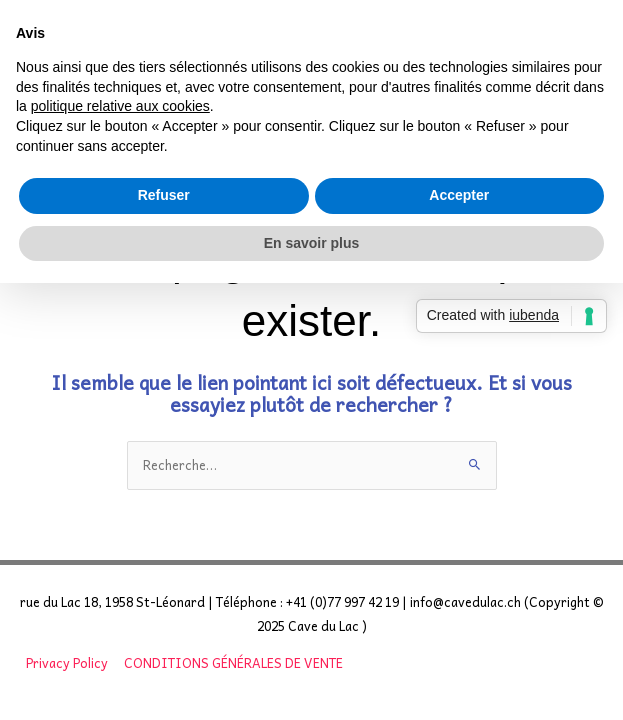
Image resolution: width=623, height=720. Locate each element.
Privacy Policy (67, 662)
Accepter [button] (459, 195)
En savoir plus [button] (312, 243)
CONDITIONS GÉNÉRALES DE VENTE (233, 662)
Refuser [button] (164, 195)
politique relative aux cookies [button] (120, 106)
